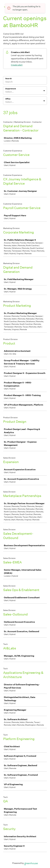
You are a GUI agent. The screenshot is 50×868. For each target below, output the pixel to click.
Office (8, 99)
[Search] (25, 82)
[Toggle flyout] (44, 91)
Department (11, 89)
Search (8, 79)
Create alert (17, 65)
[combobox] (6, 92)
